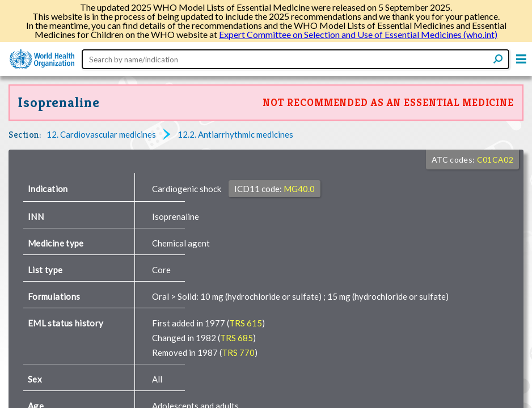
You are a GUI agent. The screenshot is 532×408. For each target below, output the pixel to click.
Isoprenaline (59, 102)
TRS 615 (246, 323)
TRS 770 (238, 352)
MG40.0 (299, 189)
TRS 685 (237, 338)
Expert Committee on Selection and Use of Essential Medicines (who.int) (358, 34)
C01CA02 (495, 160)
